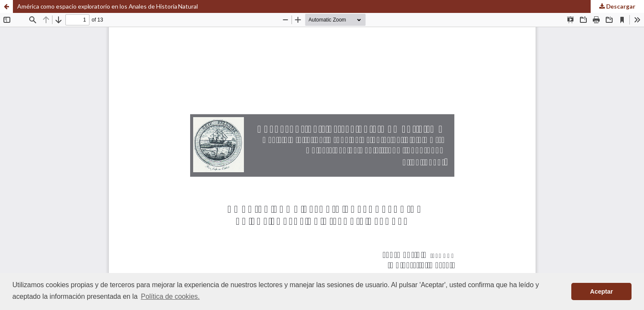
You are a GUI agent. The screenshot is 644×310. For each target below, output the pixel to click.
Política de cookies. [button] (171, 296)
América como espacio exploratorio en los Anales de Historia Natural (108, 6)
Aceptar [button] (602, 291)
